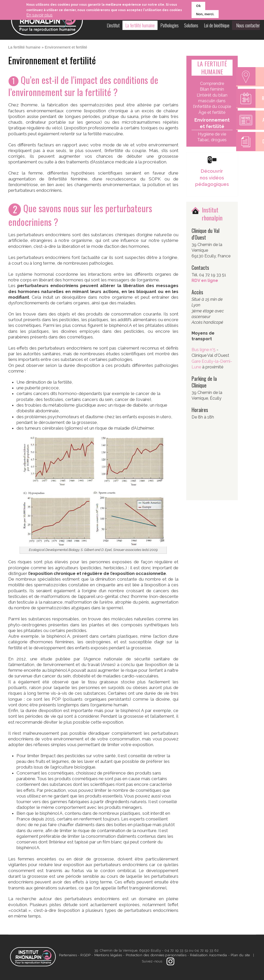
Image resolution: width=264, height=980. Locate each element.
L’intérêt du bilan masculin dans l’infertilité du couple (212, 101)
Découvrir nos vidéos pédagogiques (212, 177)
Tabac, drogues (212, 140)
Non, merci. (205, 14)
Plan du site (240, 955)
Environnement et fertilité (212, 123)
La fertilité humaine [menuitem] (141, 25)
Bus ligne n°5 (204, 350)
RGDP (85, 955)
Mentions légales (108, 955)
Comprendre (212, 84)
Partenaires (68, 955)
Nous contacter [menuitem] (248, 25)
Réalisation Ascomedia (208, 955)
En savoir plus (39, 15)
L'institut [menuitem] (114, 25)
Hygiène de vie (212, 134)
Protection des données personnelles (156, 955)
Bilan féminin (212, 89)
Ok (198, 6)
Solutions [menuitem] (192, 25)
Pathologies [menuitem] (171, 25)
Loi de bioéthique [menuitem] (218, 25)
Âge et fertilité (212, 112)
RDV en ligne (205, 280)
